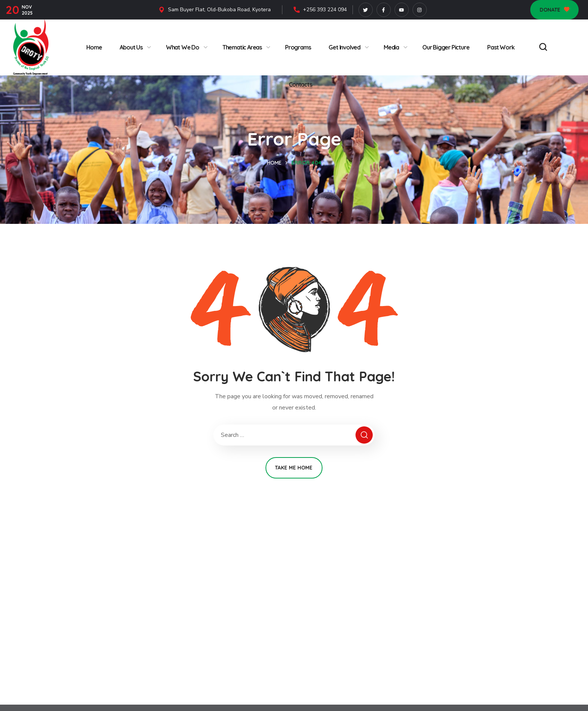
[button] (554, 10)
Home (274, 163)
